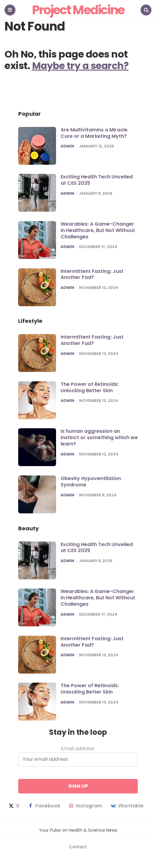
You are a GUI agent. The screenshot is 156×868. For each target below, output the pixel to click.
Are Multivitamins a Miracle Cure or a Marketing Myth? (94, 133)
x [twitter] (14, 806)
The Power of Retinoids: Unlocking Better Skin (90, 387)
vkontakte (127, 806)
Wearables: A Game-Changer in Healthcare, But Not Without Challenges (98, 230)
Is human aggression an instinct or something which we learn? (99, 437)
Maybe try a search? (81, 66)
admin (67, 146)
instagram (85, 806)
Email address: (78, 756)
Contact (78, 847)
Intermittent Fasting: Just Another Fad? (92, 274)
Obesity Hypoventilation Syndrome (91, 482)
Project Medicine (78, 10)
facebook (43, 806)
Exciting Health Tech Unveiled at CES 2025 (97, 180)
